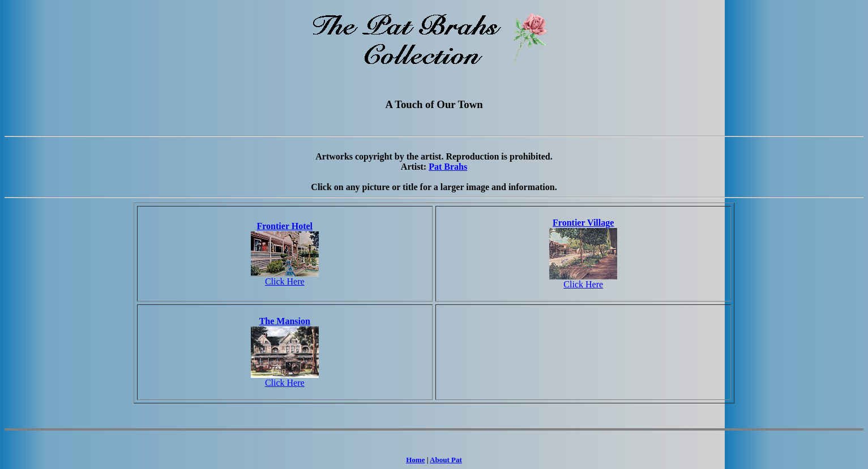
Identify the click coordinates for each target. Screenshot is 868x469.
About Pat (446, 460)
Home (415, 460)
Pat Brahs (448, 167)
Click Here (285, 281)
